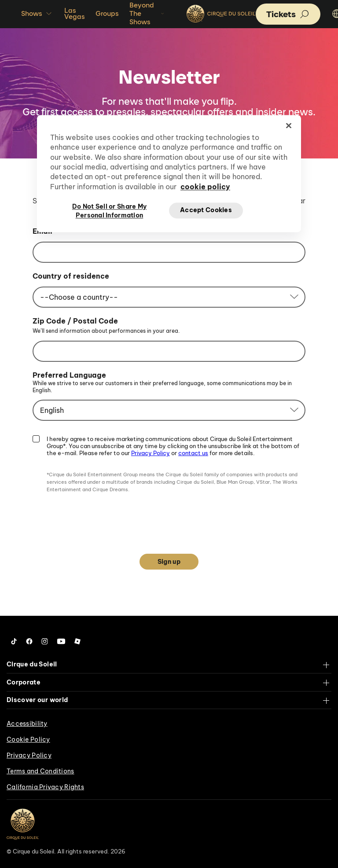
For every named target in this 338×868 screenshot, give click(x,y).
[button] (288, 14)
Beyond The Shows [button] (147, 13)
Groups (107, 13)
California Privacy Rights (45, 787)
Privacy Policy (151, 453)
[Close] (289, 125)
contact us (193, 453)
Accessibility (27, 724)
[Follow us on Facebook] (29, 641)
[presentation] (169, 519)
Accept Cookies (206, 210)
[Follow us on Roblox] (77, 641)
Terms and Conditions (40, 771)
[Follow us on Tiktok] (14, 641)
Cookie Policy (28, 739)
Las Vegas (75, 13)
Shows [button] (37, 14)
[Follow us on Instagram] (45, 641)
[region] (169, 173)
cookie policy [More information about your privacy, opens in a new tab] (205, 187)
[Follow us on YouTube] (61, 641)
